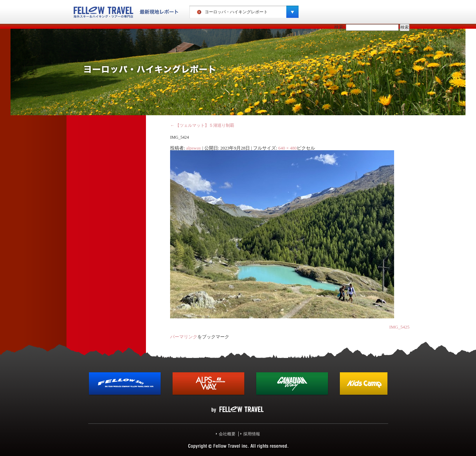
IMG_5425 (399, 327)
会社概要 (227, 434)
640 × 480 (288, 148)
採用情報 (252, 434)
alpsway (194, 148)
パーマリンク (184, 337)
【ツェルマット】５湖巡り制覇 (202, 125)
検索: (339, 27)
